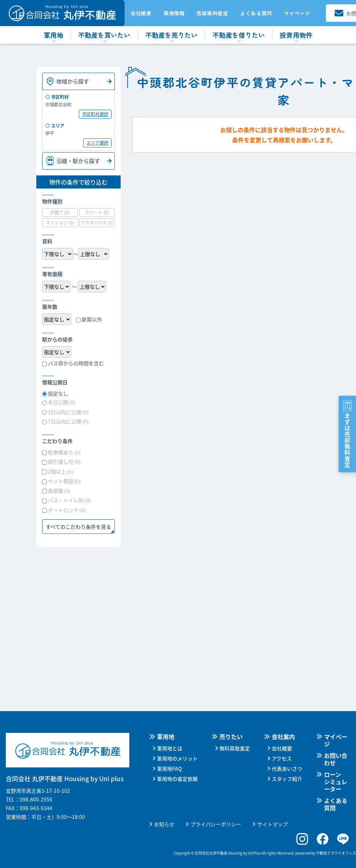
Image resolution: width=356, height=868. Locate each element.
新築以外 (92, 319)
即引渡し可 (64, 462)
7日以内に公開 (68, 421)
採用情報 (174, 13)
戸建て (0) (60, 212)
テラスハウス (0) (97, 222)
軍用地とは (170, 748)
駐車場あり (64, 452)
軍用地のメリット (177, 758)
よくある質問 (256, 13)
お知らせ (164, 824)
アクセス (282, 758)
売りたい (231, 737)
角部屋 (59, 491)
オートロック (67, 510)
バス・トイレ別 (69, 500)
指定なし (58, 393)
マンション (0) (60, 222)
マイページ (297, 13)
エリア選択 (97, 143)
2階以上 (60, 471)
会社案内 (283, 737)
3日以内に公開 (68, 412)
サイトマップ (272, 824)
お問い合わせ (336, 759)
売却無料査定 (213, 13)
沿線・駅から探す (78, 161)
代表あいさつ (287, 768)
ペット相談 (64, 481)
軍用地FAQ (169, 768)
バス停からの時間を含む (76, 363)
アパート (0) (97, 212)
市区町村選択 (95, 114)
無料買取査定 (235, 748)
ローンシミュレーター (336, 782)
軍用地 (166, 737)
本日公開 (62, 402)
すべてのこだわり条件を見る (78, 527)
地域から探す (73, 81)
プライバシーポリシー (216, 824)
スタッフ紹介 (287, 779)
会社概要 (141, 13)
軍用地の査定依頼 (177, 779)
